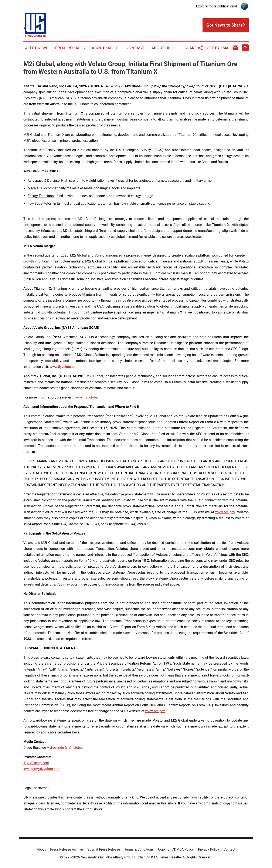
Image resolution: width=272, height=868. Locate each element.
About (41, 849)
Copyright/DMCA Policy (176, 849)
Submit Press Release (104, 849)
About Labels (105, 48)
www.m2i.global (86, 397)
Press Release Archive (67, 849)
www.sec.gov (225, 512)
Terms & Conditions (139, 849)
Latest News (36, 48)
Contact (135, 48)
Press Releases (70, 48)
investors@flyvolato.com (42, 769)
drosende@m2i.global (66, 748)
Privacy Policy (209, 849)
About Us (161, 48)
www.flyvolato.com (64, 367)
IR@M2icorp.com (36, 763)
